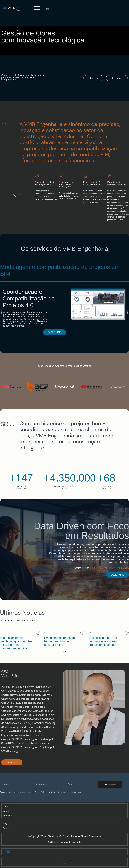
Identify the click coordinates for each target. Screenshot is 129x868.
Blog (5, 823)
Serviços (7, 816)
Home (6, 806)
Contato (7, 828)
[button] (15, 195)
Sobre (6, 811)
